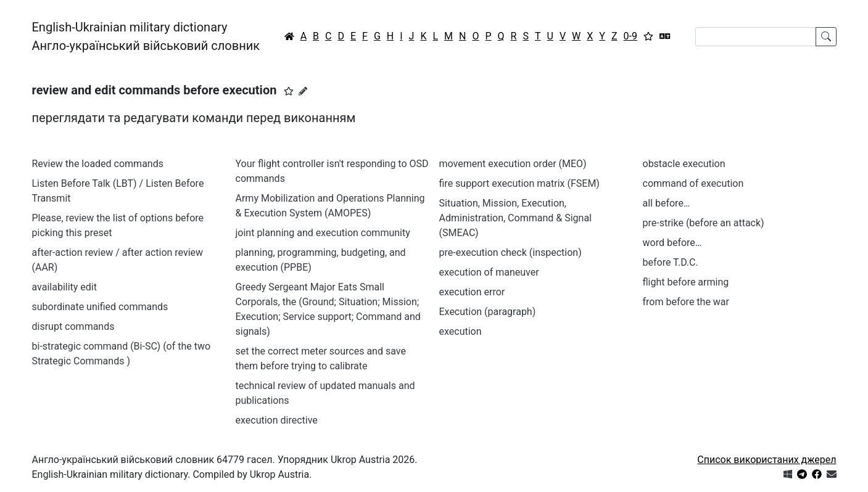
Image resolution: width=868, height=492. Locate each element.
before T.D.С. (671, 262)
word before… (672, 243)
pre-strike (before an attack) (704, 223)
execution (461, 331)
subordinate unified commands (100, 307)
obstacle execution (684, 164)
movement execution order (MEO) (513, 164)
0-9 (630, 36)
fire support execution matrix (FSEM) (519, 183)
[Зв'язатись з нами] (832, 474)
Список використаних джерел (767, 460)
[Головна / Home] (289, 36)
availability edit (64, 287)
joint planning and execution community (323, 233)
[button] (289, 91)
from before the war (686, 302)
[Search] (756, 37)
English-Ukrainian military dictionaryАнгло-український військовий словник (146, 36)
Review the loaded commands (98, 164)
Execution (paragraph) (488, 312)
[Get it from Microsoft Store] (788, 474)
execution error (472, 292)
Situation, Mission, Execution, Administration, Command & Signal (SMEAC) (515, 218)
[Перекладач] (665, 36)
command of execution (693, 183)
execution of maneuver (489, 272)
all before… (667, 203)
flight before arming (686, 282)
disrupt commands (73, 326)
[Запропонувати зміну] (303, 91)
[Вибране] (648, 36)
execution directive (277, 420)
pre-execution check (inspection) (510, 252)
